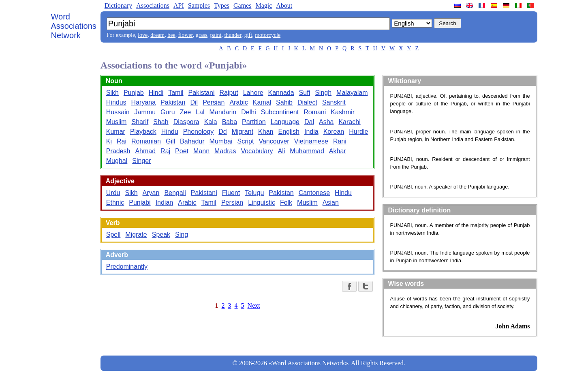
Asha (326, 122)
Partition (254, 122)
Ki (109, 141)
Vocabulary (257, 151)
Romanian (146, 141)
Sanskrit (334, 102)
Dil (194, 102)
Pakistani (202, 93)
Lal (200, 112)
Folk (286, 202)
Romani (315, 112)
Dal (309, 122)
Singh (323, 93)
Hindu (170, 132)
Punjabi (140, 202)
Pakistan (173, 102)
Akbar (338, 151)
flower (186, 35)
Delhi (248, 112)
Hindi (156, 93)
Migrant (243, 132)
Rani (340, 141)
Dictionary (118, 5)
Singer (141, 161)
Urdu (113, 193)
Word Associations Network (74, 26)
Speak (161, 235)
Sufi (305, 93)
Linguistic (262, 202)
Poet (182, 151)
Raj (165, 151)
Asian (331, 202)
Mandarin (223, 112)
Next (254, 305)
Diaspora (186, 122)
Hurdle (358, 132)
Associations (153, 5)
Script (245, 141)
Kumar (116, 132)
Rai (122, 141)
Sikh (112, 93)
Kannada (281, 93)
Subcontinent (280, 112)
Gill (170, 141)
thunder (233, 35)
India (311, 132)
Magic (264, 5)
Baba (230, 122)
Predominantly (127, 267)
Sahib (284, 102)
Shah (161, 122)
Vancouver (274, 141)
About (284, 5)
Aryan (151, 193)
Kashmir (343, 112)
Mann (201, 151)
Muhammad (307, 151)
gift (248, 35)
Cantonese (314, 193)
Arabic (238, 102)
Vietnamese (311, 141)
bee (171, 35)
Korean (334, 132)
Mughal (117, 161)
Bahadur (192, 141)
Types (222, 5)
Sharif (140, 122)
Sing (182, 235)
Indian (165, 202)
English (289, 132)
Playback (143, 132)
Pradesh (118, 151)
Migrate (136, 235)
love (143, 35)
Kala (211, 122)
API (179, 5)
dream (157, 35)
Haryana (143, 102)
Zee (186, 112)
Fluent (231, 193)
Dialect (307, 102)
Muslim (117, 122)
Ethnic (115, 202)
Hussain (118, 112)
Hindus (116, 102)
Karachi (349, 122)
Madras (225, 151)
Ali (282, 151)
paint (216, 35)
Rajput (229, 93)
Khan (266, 132)
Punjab (134, 93)
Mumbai (221, 141)
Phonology (199, 132)
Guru (168, 112)
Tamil (176, 93)
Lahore (253, 93)
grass (202, 35)
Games (242, 5)
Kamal (262, 102)
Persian (214, 102)
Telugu (254, 193)
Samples (199, 5)
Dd (222, 132)
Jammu (145, 112)
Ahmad (145, 151)
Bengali (175, 193)
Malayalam (352, 93)
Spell (113, 235)
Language (285, 122)
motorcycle (268, 35)
